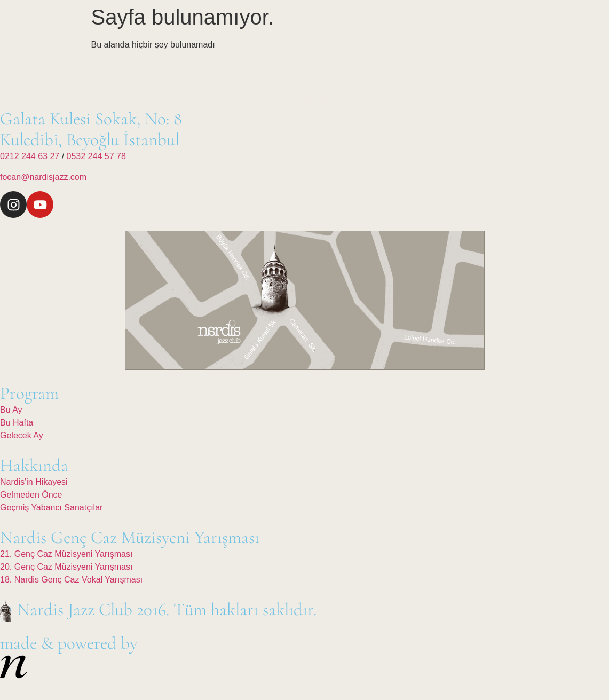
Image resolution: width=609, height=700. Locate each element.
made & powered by (69, 643)
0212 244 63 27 (31, 156)
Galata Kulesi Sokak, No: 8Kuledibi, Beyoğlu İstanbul (91, 129)
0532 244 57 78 (96, 156)
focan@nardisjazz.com (43, 177)
